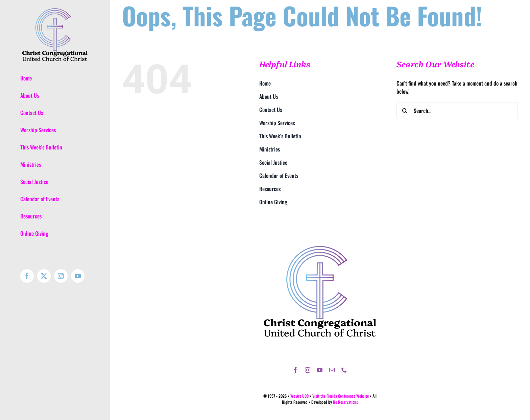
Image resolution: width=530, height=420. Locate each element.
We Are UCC (299, 396)
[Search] (405, 111)
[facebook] (295, 370)
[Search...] (457, 111)
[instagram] (308, 370)
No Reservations (345, 402)
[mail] (332, 370)
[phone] (344, 370)
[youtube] (320, 370)
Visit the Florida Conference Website (341, 396)
